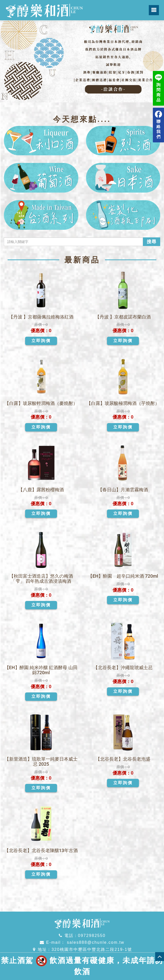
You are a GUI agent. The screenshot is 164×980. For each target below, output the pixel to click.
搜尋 (152, 242)
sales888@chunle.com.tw (95, 942)
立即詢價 (41, 341)
